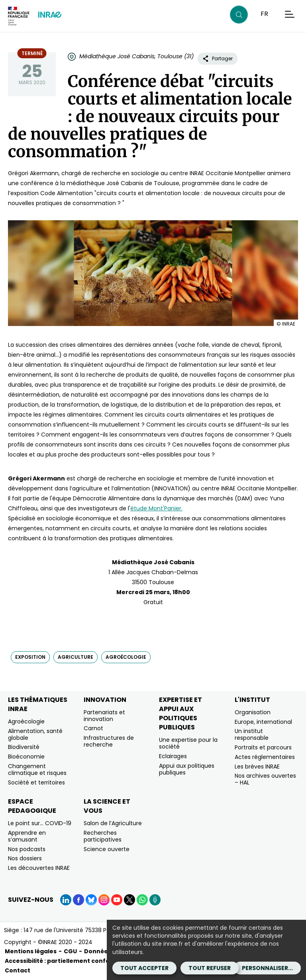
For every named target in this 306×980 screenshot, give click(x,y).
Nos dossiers (25, 858)
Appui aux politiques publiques (187, 769)
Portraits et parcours (263, 747)
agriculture (76, 657)
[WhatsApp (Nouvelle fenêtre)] (142, 900)
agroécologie (126, 657)
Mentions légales (31, 951)
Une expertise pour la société (188, 743)
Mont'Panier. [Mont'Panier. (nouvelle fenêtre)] (165, 508)
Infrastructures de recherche (109, 741)
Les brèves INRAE (257, 767)
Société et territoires (36, 782)
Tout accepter (144, 968)
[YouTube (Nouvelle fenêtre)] (117, 900)
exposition (30, 657)
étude (139, 508)
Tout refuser (210, 968)
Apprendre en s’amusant (27, 836)
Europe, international (263, 722)
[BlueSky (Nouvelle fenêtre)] (91, 900)
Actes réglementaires (265, 757)
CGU (70, 951)
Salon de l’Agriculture (113, 823)
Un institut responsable (252, 734)
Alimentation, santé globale (35, 734)
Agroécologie (26, 721)
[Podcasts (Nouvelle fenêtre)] (155, 900)
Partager (218, 58)
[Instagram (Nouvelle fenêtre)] (104, 900)
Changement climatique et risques (37, 770)
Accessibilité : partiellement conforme (64, 961)
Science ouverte (107, 849)
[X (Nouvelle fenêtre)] (129, 900)
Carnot (93, 728)
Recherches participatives (103, 836)
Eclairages (173, 756)
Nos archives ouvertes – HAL (265, 779)
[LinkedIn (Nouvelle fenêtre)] (66, 900)
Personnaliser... (267, 968)
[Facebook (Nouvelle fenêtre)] (78, 900)
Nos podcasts (27, 849)
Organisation (253, 712)
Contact (18, 970)
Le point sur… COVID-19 (40, 823)
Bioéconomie (26, 757)
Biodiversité (24, 747)
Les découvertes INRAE (39, 868)
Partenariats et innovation (104, 716)
